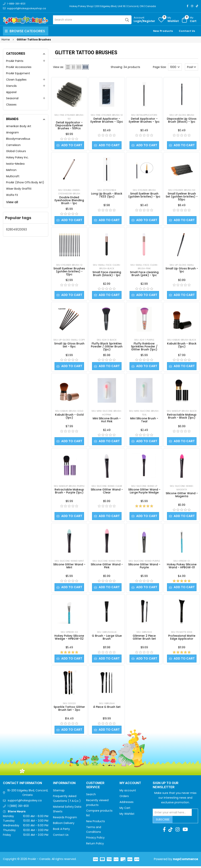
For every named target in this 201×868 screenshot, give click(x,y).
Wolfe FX (12, 195)
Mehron (11, 170)
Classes (11, 105)
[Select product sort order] (192, 67)
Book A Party (61, 831)
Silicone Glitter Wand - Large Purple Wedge (144, 492)
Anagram (12, 132)
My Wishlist (127, 816)
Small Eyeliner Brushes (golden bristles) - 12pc (69, 272)
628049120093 (16, 229)
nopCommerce (185, 861)
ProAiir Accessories (19, 67)
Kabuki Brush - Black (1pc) (182, 346)
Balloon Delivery (64, 825)
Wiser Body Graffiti (19, 189)
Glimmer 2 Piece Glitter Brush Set (144, 639)
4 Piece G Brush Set (107, 708)
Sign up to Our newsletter (166, 787)
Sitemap (59, 792)
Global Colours (16, 151)
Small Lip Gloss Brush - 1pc (182, 270)
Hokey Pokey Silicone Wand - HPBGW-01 (182, 567)
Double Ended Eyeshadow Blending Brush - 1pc (69, 200)
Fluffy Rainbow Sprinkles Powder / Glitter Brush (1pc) (144, 347)
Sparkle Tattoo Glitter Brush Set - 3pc (69, 710)
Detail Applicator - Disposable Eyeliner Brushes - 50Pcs (69, 125)
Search (91, 796)
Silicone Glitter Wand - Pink (107, 567)
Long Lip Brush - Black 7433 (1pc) (107, 195)
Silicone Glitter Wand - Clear (107, 492)
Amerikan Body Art (19, 126)
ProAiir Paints (15, 61)
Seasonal (12, 98)
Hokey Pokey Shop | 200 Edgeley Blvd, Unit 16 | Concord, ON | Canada (113, 6)
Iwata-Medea (15, 164)
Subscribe (163, 821)
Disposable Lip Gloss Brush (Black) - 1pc (182, 120)
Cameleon (13, 145)
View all (12, 202)
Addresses (127, 804)
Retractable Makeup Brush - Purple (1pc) (69, 492)
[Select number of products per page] (175, 67)
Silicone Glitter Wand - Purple (144, 567)
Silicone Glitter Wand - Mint (69, 567)
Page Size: (160, 67)
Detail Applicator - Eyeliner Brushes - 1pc (144, 120)
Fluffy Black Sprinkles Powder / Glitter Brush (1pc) (107, 347)
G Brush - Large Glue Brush (107, 639)
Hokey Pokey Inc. (17, 157)
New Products (163, 31)
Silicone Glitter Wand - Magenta (182, 496)
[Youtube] (185, 831)
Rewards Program (65, 819)
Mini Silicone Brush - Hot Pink (107, 421)
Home (6, 39)
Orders (124, 798)
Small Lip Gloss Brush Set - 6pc (69, 346)
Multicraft (13, 176)
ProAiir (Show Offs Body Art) (25, 182)
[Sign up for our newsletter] (172, 814)
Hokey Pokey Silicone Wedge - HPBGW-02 (69, 639)
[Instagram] (192, 6)
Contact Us (187, 31)
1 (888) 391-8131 (18, 808)
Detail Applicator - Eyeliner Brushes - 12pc (107, 120)
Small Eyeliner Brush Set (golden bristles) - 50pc (182, 197)
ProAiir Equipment (18, 73)
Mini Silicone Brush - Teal (144, 421)
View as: (58, 67)
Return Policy (95, 845)
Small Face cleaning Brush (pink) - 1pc (144, 274)
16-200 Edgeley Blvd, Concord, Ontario (28, 795)
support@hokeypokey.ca (25, 802)
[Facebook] (188, 6)
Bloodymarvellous (18, 139)
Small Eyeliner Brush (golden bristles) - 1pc (144, 195)
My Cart (125, 810)
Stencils (11, 86)
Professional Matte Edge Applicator (182, 639)
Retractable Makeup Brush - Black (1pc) (182, 417)
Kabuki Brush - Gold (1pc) (69, 417)
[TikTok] (197, 6)
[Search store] (92, 20)
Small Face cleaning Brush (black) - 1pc (107, 274)
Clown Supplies (16, 80)
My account (128, 792)
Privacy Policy (95, 839)
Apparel (11, 92)
